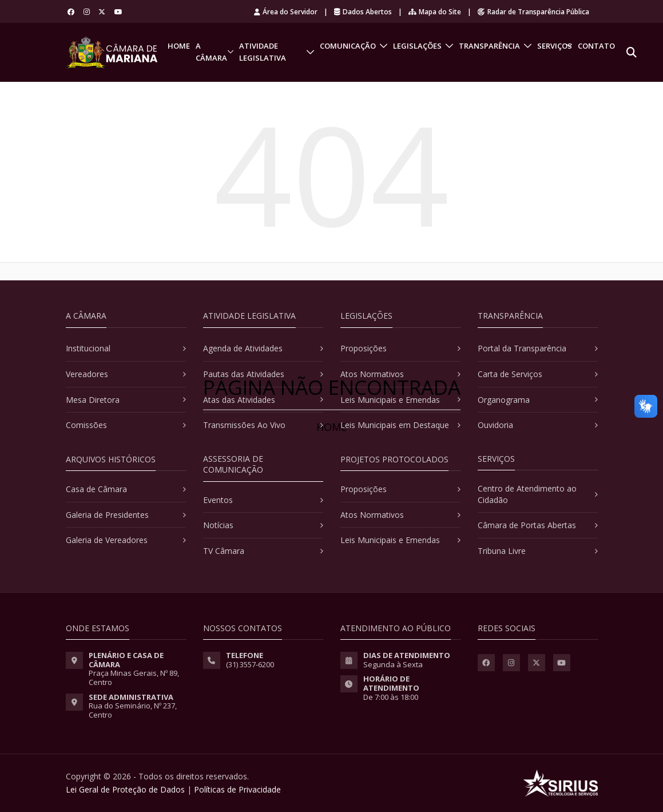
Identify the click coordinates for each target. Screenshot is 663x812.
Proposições (364, 348)
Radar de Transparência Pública (533, 12)
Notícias (218, 525)
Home (179, 46)
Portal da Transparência (522, 348)
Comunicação (348, 46)
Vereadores (87, 374)
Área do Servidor (286, 12)
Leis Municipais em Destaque (395, 425)
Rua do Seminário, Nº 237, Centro (133, 710)
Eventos (218, 500)
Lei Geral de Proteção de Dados (125, 789)
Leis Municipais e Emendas (390, 400)
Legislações (417, 46)
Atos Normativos (372, 374)
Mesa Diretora (93, 400)
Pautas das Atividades (244, 374)
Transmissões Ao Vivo (244, 425)
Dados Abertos (363, 12)
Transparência (489, 46)
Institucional (88, 348)
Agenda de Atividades (243, 348)
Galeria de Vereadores (107, 540)
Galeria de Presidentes (107, 515)
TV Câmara (224, 551)
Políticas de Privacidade (237, 789)
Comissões (86, 425)
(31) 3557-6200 (250, 664)
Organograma (504, 400)
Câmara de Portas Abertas (527, 525)
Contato (596, 46)
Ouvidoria (495, 425)
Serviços (555, 46)
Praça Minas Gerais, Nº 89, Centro (134, 678)
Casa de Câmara (96, 489)
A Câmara (211, 52)
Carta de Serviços (510, 374)
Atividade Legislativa (263, 52)
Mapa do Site (435, 12)
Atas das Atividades (239, 400)
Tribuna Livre (502, 551)
